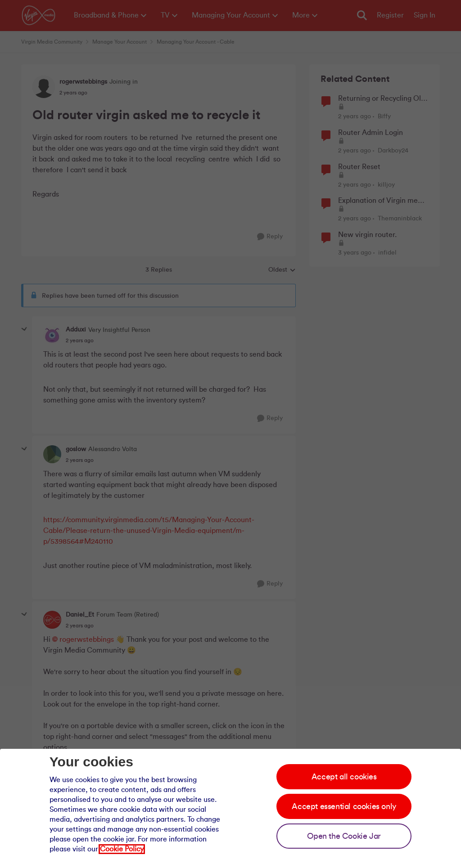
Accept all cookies (344, 777)
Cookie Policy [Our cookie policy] (122, 849)
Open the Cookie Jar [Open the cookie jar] (344, 836)
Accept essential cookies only (344, 806)
